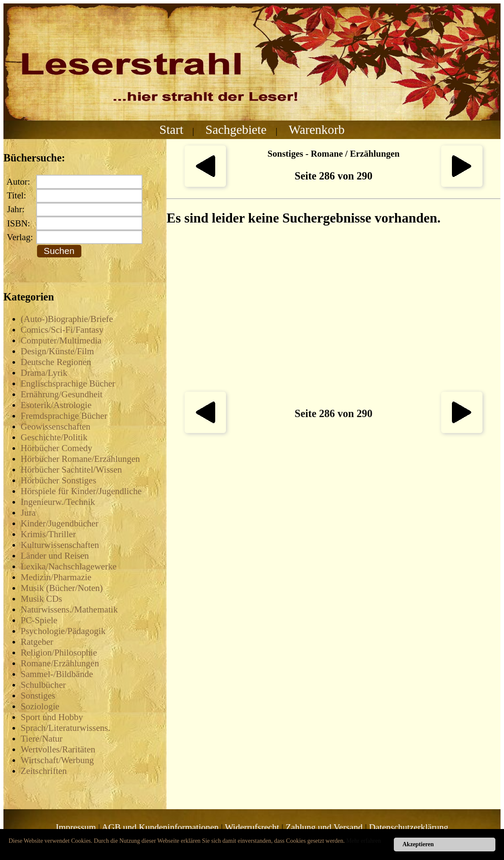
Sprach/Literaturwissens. (65, 728)
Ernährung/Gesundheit (62, 394)
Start (171, 130)
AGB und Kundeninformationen (160, 827)
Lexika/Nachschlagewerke (69, 566)
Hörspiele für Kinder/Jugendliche (81, 491)
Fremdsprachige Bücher (64, 416)
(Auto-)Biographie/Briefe (67, 319)
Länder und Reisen (55, 556)
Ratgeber (37, 642)
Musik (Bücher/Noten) (62, 588)
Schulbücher (43, 685)
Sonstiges (38, 696)
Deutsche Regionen (56, 362)
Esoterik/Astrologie (56, 405)
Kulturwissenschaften (60, 545)
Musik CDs (41, 599)
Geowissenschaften (56, 427)
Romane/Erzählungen (60, 663)
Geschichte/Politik (54, 437)
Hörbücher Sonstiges (59, 480)
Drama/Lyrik (44, 373)
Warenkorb (317, 130)
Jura (28, 513)
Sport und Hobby (52, 717)
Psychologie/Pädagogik (63, 631)
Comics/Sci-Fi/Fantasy (62, 330)
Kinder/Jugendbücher (60, 523)
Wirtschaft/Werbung (57, 760)
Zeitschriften (44, 771)
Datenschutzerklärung (408, 827)
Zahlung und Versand (324, 827)
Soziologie (40, 706)
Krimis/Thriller (48, 534)
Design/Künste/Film (57, 351)
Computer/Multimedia (61, 340)
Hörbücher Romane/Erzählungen (80, 459)
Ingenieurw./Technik (58, 502)
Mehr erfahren (364, 841)
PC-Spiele (39, 620)
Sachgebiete (236, 130)
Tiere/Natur (42, 739)
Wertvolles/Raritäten (58, 749)
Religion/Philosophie (59, 653)
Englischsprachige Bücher (68, 384)
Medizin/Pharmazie (56, 577)
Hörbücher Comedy (56, 448)
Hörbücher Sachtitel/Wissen (71, 470)
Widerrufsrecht (252, 827)
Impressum (76, 827)
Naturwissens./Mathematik (69, 609)
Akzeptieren (418, 844)
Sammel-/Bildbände (57, 674)
